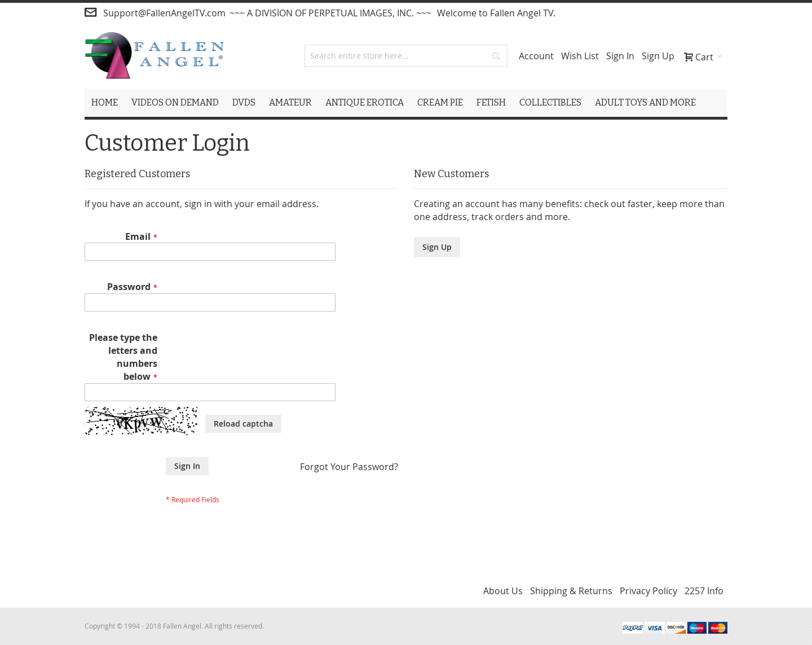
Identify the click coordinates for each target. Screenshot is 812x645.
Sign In (620, 56)
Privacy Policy (648, 591)
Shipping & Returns (571, 591)
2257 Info (704, 591)
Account (536, 56)
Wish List (580, 56)
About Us (503, 591)
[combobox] (406, 56)
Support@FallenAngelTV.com (164, 13)
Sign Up (658, 56)
